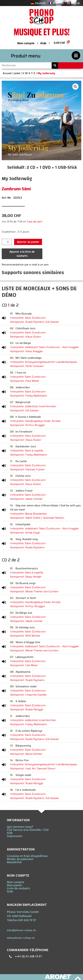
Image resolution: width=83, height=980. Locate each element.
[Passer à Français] (56, 3)
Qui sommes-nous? (20, 827)
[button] (75, 87)
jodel (17, 73)
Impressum (15, 836)
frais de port (35, 222)
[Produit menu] (76, 55)
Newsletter (14, 862)
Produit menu (26, 56)
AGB (10, 833)
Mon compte (26, 43)
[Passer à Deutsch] (38, 3)
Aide (43, 43)
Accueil (7, 73)
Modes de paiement (20, 859)
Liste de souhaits (18, 888)
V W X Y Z (29, 73)
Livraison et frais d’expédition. (28, 856)
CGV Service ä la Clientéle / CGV (28, 830)
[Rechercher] (55, 65)
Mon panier (15, 885)
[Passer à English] (73, 3)
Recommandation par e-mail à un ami (25, 265)
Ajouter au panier (28, 242)
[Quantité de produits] (7, 242)
